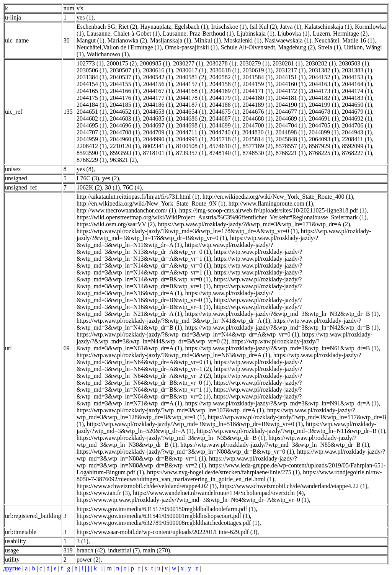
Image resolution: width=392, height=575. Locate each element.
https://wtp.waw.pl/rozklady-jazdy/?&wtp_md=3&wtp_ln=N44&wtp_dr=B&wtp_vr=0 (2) (225, 338)
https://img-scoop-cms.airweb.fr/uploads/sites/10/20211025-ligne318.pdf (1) (273, 210)
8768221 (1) (291, 153)
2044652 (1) (125, 112)
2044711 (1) (191, 132)
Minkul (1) (207, 40)
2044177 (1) (158, 98)
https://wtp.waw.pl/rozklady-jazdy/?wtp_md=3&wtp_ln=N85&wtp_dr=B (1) (275, 445)
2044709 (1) (158, 132)
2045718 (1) (225, 139)
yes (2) (111, 178)
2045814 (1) (257, 139)
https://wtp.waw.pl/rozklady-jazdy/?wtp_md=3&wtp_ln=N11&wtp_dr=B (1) (291, 431)
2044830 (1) (257, 132)
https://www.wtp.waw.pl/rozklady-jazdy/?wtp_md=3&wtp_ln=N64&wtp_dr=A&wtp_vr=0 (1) (193, 500)
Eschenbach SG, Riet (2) (107, 27)
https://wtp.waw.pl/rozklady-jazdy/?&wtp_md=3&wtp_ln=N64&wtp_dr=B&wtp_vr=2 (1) (189, 393)
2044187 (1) (191, 105)
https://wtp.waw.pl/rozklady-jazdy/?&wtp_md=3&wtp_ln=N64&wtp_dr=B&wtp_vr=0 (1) (189, 379)
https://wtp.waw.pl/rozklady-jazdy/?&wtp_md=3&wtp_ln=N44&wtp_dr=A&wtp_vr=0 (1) (188, 334)
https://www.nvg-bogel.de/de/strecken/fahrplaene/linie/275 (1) (223, 472)
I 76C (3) (88, 178)
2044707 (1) (92, 132)
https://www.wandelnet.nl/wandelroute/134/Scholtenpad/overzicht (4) (218, 493)
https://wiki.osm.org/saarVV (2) (116, 224)
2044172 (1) (291, 91)
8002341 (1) (158, 146)
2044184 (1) (92, 105)
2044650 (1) (357, 105)
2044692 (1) (357, 118)
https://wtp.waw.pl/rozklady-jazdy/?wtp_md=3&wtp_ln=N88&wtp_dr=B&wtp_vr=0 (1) (185, 452)
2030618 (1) (225, 70)
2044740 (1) (224, 132)
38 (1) (112, 187)
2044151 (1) (291, 77)
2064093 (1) (324, 139)
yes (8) (85, 169)
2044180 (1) (257, 98)
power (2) (89, 559)
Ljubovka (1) (294, 33)
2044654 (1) (191, 112)
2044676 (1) (257, 112)
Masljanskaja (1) (171, 40)
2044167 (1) (158, 91)
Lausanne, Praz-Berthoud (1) (198, 33)
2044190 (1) (291, 105)
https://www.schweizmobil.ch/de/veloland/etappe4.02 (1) (147, 486)
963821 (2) (123, 160)
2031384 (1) (92, 77)
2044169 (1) (225, 91)
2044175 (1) (92, 98)
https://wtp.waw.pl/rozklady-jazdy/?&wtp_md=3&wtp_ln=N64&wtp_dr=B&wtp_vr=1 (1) (189, 386)
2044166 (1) (125, 91)
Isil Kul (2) (263, 27)
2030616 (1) (158, 70)
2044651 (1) (92, 112)
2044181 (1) (291, 98)
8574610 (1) (225, 146)
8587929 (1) (324, 146)
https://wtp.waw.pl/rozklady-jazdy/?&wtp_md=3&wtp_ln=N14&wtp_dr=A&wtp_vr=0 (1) (189, 262)
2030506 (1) (92, 70)
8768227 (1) (357, 153)
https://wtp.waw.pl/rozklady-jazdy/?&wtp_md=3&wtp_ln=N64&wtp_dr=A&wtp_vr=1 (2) (189, 365)
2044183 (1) (357, 98)
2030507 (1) (125, 70)
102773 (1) (90, 63)
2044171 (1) (257, 91)
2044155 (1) (125, 84)
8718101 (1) (158, 153)
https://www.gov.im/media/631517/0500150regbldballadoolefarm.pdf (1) (166, 509)
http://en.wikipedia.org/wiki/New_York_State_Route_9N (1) (151, 203)
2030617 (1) (191, 70)
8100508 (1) (191, 146)
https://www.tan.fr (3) (103, 493)
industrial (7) (124, 550)
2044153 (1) (357, 77)
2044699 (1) (225, 125)
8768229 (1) (92, 160)
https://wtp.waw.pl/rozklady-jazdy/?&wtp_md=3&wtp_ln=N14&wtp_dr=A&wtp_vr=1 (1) (189, 269)
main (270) (156, 550)
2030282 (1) (321, 63)
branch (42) (91, 550)
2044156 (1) (158, 84)
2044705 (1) (324, 125)
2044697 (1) (158, 125)
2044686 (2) (191, 118)
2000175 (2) (122, 63)
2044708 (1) (125, 132)
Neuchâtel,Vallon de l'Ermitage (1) (119, 47)
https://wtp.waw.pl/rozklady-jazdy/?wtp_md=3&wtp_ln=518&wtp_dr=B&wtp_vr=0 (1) (195, 424)
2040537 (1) (125, 77)
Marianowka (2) (127, 40)
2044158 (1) (225, 84)
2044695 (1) (92, 125)
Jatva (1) (291, 27)
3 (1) (82, 541)
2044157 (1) (191, 84)
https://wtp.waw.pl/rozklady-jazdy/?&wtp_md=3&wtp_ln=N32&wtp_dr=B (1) (282, 314)
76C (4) (132, 187)
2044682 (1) (92, 118)
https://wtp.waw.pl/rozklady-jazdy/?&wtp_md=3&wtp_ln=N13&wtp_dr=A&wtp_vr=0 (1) (175, 248)
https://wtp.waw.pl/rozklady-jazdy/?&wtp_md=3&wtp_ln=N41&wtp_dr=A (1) (173, 321)
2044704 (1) (291, 125)
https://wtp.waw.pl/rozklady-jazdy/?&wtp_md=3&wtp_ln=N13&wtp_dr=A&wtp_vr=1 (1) (189, 255)
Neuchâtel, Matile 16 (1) (344, 40)
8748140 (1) (225, 153)
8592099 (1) (357, 146)
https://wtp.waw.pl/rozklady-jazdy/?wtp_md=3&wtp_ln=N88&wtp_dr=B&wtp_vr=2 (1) (187, 462)
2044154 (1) (92, 84)
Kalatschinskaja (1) (328, 27)
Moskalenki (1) (243, 40)
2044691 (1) (324, 118)
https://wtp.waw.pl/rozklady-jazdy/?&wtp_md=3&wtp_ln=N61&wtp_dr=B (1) (282, 348)
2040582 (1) (225, 77)
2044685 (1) (158, 118)
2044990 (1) (158, 139)
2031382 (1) (324, 70)
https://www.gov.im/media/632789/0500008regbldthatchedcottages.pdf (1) (168, 523)
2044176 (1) (125, 98)
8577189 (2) (257, 146)
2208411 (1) (357, 139)
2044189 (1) (257, 105)
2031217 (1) (291, 70)
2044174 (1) (357, 91)
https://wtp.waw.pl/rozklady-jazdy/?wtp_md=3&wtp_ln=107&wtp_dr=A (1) (170, 410)
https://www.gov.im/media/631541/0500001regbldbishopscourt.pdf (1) (163, 516)
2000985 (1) (155, 63)
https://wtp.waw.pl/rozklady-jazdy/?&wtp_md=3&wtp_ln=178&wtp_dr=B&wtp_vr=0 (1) (224, 234)
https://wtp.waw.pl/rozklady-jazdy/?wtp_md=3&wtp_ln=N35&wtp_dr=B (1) (171, 438)
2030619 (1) (257, 70)
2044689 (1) (291, 118)
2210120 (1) (125, 146)
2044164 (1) (357, 84)
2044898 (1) (290, 132)
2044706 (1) (357, 125)
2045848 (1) (291, 139)
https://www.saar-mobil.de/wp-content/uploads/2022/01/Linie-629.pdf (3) (167, 532)
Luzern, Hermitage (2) (340, 33)
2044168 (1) (191, 91)
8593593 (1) (125, 153)
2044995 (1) (191, 139)
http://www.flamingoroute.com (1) (271, 203)
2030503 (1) (354, 63)
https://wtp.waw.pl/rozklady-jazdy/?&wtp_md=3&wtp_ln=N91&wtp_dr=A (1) (282, 403)
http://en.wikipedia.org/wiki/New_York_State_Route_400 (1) (278, 197)
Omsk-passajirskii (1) (191, 47)
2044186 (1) (158, 105)
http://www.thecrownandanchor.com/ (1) (126, 210)
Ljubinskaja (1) (256, 33)
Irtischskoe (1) (229, 27)
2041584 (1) (257, 77)
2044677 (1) (291, 112)
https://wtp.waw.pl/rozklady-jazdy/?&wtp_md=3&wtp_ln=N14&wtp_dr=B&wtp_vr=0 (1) (189, 276)
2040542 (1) (158, 77)
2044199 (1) (324, 105)
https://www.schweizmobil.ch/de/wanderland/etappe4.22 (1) (294, 486)
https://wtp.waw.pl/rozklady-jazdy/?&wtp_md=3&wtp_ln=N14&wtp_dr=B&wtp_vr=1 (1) (189, 283)
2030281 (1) (288, 63)
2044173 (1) (324, 91)
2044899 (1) (324, 132)
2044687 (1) (225, 118)
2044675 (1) (225, 112)
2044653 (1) (158, 112)
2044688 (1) (257, 118)
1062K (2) (89, 187)
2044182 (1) (324, 98)
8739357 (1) (191, 153)
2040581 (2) (191, 77)
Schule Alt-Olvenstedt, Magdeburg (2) (268, 47)
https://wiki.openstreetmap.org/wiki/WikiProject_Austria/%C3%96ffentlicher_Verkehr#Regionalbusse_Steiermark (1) (221, 217)
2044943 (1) (357, 132)
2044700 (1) (257, 125)
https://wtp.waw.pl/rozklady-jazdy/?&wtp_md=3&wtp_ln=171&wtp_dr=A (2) (254, 224)
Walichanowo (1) (108, 54)
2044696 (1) (125, 125)
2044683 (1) (125, 118)
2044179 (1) (225, 98)
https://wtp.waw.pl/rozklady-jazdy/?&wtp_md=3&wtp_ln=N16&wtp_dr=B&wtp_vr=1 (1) (189, 303)
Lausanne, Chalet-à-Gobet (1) (123, 33)
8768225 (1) (324, 153)
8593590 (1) (92, 153)
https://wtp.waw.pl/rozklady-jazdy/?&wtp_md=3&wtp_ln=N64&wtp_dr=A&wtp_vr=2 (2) (189, 372)
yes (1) (85, 17)
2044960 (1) (125, 139)
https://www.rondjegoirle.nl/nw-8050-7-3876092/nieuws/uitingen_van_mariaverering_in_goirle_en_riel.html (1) (229, 476)
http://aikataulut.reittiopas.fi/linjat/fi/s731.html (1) (138, 197)
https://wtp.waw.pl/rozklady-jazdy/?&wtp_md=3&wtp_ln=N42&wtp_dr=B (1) (282, 328)
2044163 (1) (324, 84)
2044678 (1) (324, 112)
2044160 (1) (291, 84)
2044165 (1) (92, 91)
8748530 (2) (257, 153)
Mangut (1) (90, 40)
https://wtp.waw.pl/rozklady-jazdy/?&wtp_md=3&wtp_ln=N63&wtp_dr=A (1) (173, 355)
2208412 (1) (92, 146)
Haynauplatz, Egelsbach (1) (174, 27)
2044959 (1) (92, 139)
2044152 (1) (324, 77)
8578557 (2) (291, 146)
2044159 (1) (257, 84)
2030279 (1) (254, 63)
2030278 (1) (221, 63)
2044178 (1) (191, 98)
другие (13, 568)
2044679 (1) (357, 112)
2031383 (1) (357, 70)
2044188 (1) (225, 105)
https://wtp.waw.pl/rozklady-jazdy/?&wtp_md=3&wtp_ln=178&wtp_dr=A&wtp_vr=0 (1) (187, 231)
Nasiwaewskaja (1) (288, 40)
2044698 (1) (191, 125)
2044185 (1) (125, 105)
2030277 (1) (188, 63)
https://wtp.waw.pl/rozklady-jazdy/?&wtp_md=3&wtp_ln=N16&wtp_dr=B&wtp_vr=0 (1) (175, 296)
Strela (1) (330, 47)
